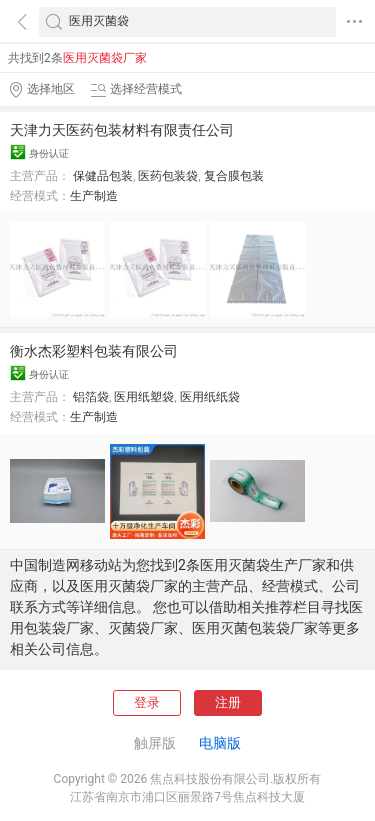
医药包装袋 (168, 176)
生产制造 (94, 196)
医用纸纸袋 (210, 397)
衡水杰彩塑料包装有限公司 (94, 351)
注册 (228, 702)
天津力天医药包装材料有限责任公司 (122, 130)
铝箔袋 (91, 397)
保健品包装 (103, 176)
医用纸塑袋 (144, 397)
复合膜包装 (234, 176)
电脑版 (220, 743)
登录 (147, 702)
